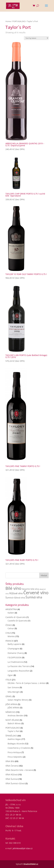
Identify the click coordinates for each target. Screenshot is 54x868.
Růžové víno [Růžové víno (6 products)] (16, 593)
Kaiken (11, 613)
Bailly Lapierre (15, 644)
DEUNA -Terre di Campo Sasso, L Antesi (27, 683)
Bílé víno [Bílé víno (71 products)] (13, 588)
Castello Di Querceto (17, 621)
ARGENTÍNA (11, 609)
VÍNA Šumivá (12, 779)
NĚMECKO (10, 712)
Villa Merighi (14, 692)
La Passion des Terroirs (19, 666)
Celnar (11, 628)
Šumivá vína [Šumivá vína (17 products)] (34, 597)
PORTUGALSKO (19, 21)
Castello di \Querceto (16, 617)
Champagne (13, 649)
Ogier (10, 675)
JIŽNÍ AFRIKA (11, 704)
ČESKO (9, 625)
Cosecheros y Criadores (19, 748)
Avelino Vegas (14, 739)
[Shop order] (36, 38)
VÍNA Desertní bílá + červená (19, 770)
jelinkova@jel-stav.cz (23, 848)
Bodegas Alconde (16, 744)
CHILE (8, 633)
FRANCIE (10, 641)
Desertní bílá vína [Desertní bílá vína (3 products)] (30, 589)
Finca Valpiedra (15, 757)
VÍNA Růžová (12, 775)
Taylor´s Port (14, 731)
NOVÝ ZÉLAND (12, 720)
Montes (11, 636)
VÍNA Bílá (10, 761)
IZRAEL (9, 696)
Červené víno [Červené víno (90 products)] (36, 593)
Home (8, 21)
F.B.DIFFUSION (15, 657)
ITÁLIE (8, 680)
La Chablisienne (15, 662)
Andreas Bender (15, 715)
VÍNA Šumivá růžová (15, 783)
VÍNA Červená (12, 766)
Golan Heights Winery (18, 700)
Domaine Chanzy (16, 653)
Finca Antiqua (14, 752)
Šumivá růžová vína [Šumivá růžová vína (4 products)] (15, 598)
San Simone (13, 687)
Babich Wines (14, 723)
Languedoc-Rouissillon (19, 671)
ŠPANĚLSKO (11, 736)
